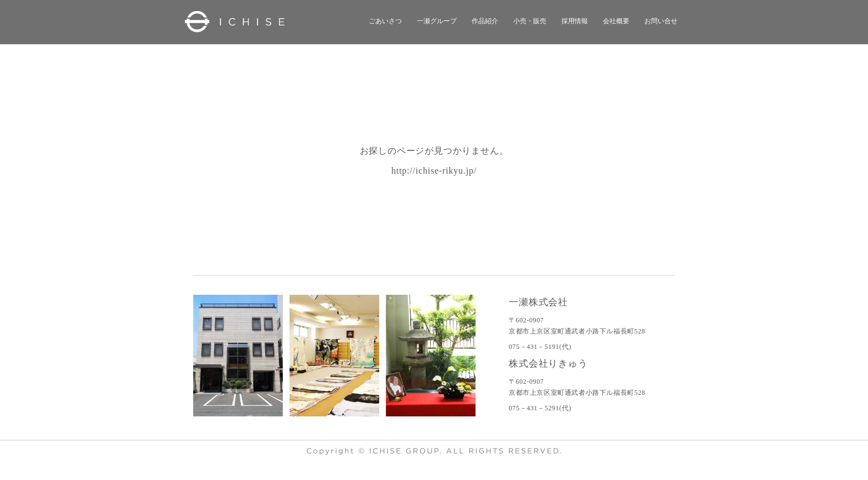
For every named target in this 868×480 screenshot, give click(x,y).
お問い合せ (661, 21)
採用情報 (575, 21)
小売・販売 (530, 21)
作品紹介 (485, 21)
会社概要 (616, 21)
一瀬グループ (437, 21)
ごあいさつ (385, 21)
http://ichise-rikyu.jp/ (434, 171)
